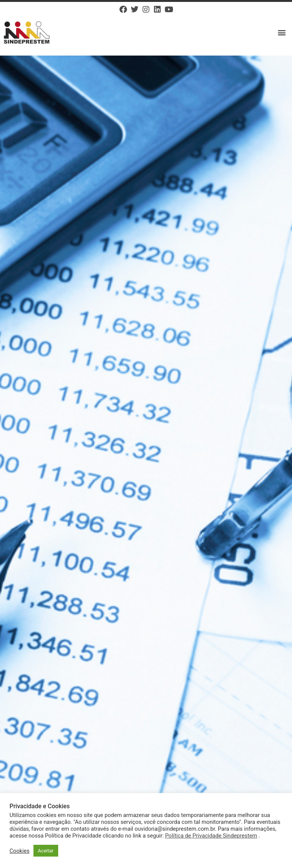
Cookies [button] (20, 851)
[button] (282, 33)
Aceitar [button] (46, 851)
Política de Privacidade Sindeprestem (211, 836)
